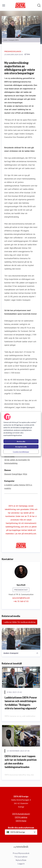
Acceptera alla (21, 447)
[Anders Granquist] (21, 639)
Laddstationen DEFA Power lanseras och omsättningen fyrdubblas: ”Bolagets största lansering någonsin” (21, 703)
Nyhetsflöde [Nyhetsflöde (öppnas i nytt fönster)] (21, 860)
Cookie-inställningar (21, 452)
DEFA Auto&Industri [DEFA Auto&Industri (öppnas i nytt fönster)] (21, 814)
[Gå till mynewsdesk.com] (21, 847)
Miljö (25, 474)
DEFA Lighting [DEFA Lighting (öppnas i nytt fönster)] (21, 817)
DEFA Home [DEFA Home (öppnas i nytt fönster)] (21, 821)
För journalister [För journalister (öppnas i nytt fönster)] (21, 857)
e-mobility (8, 485)
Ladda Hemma (19, 485)
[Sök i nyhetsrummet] (39, 5)
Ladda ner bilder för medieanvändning (19, 622)
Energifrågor (17, 474)
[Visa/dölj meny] (4, 5)
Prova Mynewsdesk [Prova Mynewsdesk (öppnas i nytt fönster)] (21, 853)
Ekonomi (8, 474)
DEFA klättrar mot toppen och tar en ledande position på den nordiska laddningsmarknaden (21, 762)
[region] (21, 434)
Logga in (21, 864)
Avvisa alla (21, 441)
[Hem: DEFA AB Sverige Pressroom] (20, 5)
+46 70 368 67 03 (21, 601)
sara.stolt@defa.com (21, 598)
